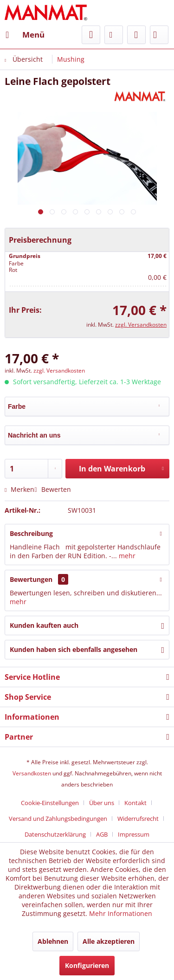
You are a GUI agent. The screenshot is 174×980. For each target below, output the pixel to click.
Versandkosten (32, 773)
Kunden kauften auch (44, 625)
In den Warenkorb (121, 467)
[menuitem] (25, 35)
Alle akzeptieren (109, 941)
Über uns (102, 803)
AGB (102, 834)
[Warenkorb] (159, 35)
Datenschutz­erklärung (55, 834)
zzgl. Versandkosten (141, 325)
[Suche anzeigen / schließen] (91, 35)
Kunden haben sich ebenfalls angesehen (74, 649)
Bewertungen (31, 579)
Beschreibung (31, 533)
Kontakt (135, 803)
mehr (126, 556)
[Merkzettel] (114, 35)
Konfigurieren (87, 965)
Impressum (134, 834)
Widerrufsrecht (138, 819)
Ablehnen (53, 941)
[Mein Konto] (136, 35)
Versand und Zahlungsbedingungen (58, 819)
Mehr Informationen (121, 913)
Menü (25, 34)
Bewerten (52, 489)
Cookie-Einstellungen (50, 803)
